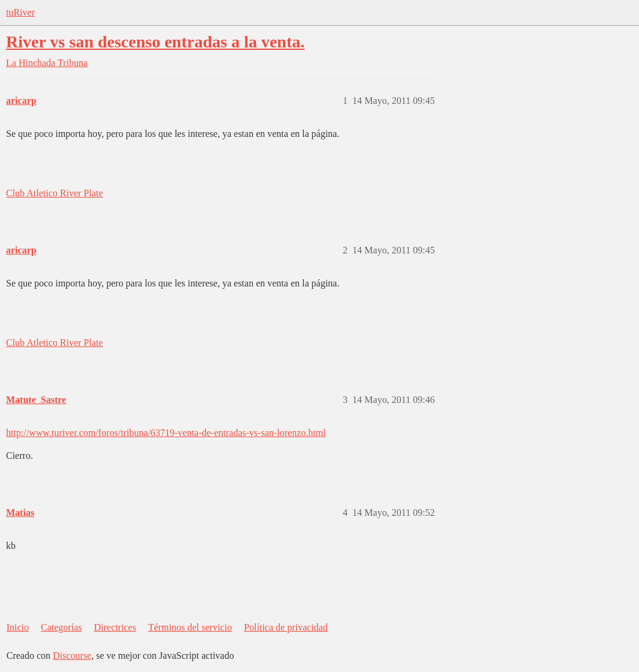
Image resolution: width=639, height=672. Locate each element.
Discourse (72, 655)
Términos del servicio (190, 627)
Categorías (61, 627)
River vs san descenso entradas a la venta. (155, 42)
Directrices (115, 627)
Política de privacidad (286, 627)
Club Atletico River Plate (54, 193)
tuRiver (20, 12)
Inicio (18, 627)
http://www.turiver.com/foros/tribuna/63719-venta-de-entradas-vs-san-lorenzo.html (166, 433)
